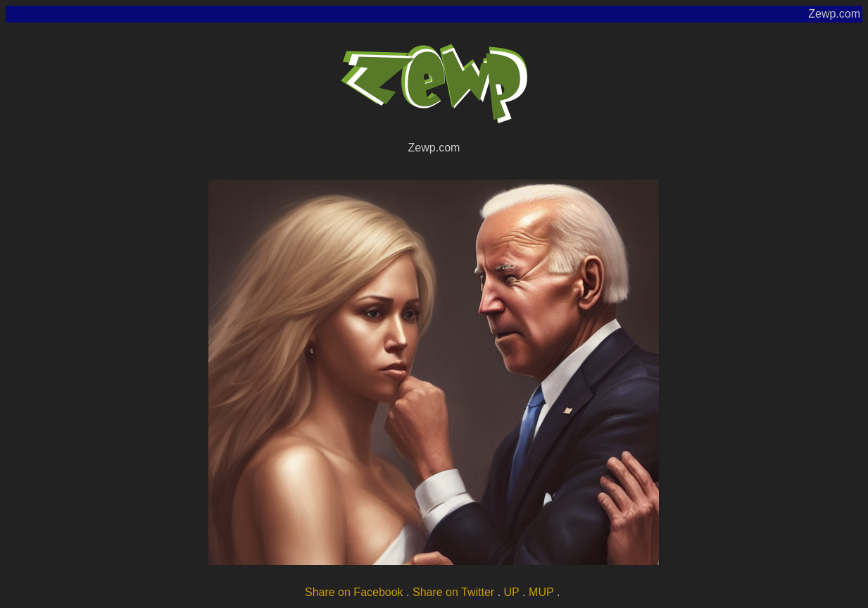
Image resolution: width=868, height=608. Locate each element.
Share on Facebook (354, 592)
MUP (541, 592)
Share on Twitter (453, 592)
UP (512, 592)
